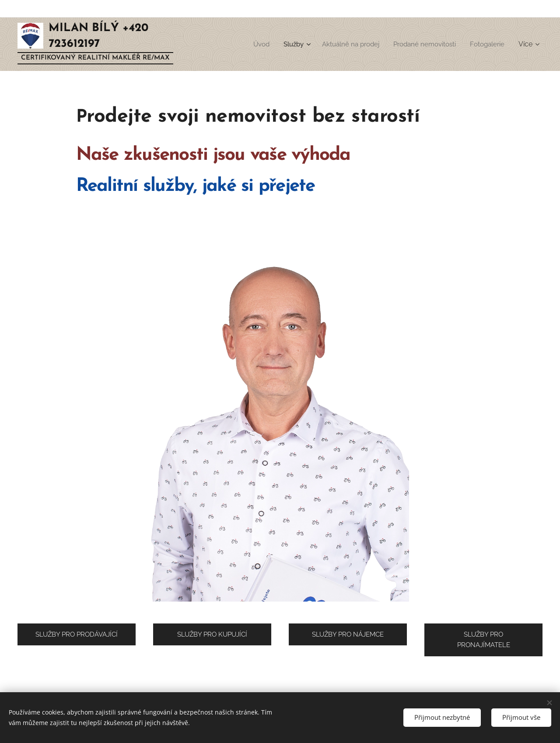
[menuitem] (250, 44)
